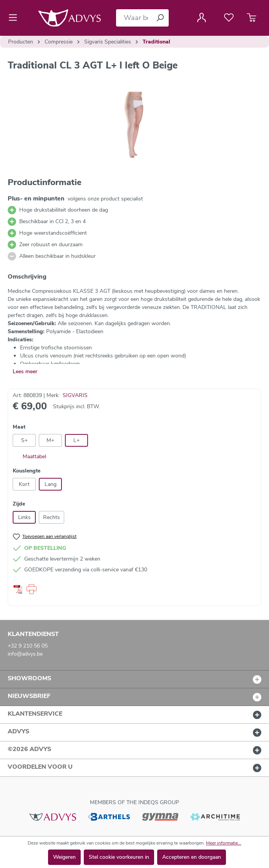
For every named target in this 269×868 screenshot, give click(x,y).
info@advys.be (25, 654)
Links (24, 517)
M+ (50, 440)
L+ (76, 440)
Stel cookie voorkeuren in (119, 857)
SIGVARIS (75, 395)
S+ (24, 440)
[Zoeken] (160, 18)
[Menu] (15, 18)
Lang (51, 484)
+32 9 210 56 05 (28, 646)
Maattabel (29, 457)
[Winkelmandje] (252, 18)
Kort (24, 484)
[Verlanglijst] (229, 18)
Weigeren (64, 857)
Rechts (51, 517)
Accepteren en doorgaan (192, 857)
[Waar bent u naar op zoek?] (134, 18)
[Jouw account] (202, 18)
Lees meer (25, 371)
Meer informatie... (224, 843)
